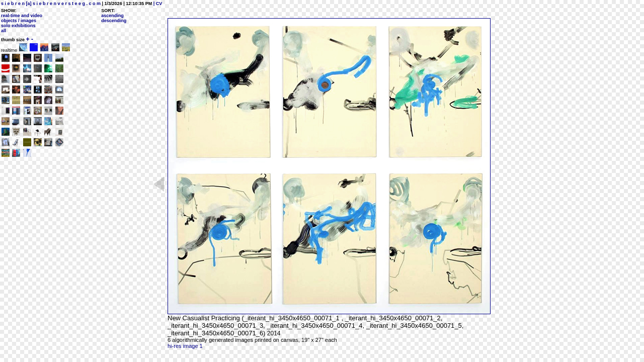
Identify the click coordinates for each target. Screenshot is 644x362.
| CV (157, 4)
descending (114, 21)
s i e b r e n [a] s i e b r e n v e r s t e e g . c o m (51, 4)
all (4, 31)
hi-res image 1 (185, 346)
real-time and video (22, 16)
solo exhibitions (18, 26)
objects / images (19, 21)
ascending (112, 16)
